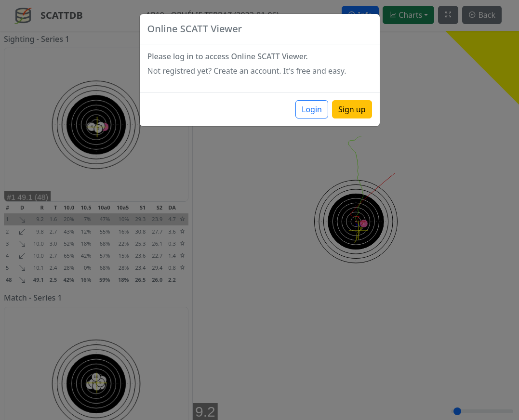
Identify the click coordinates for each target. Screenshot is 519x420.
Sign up (352, 109)
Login (312, 109)
